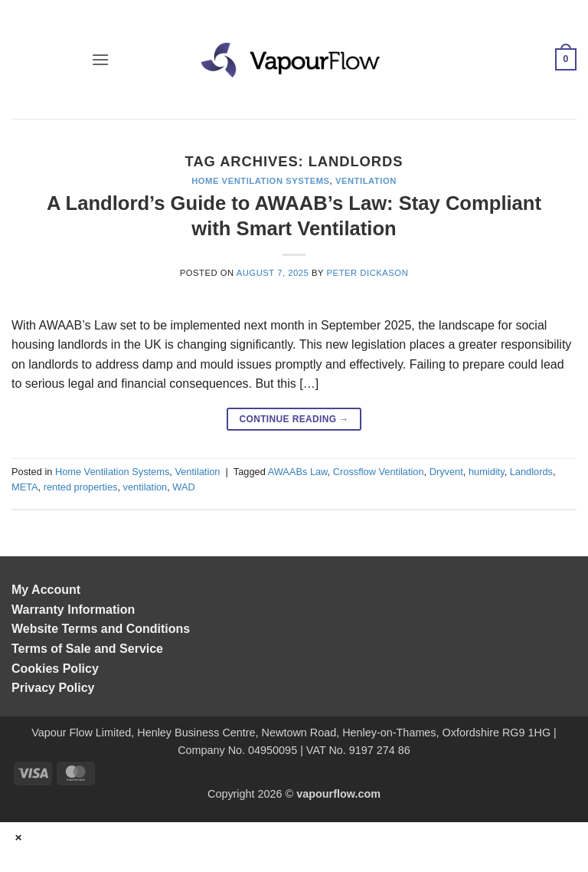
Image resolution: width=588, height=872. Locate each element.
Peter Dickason (368, 273)
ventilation (145, 487)
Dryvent (446, 472)
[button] (100, 59)
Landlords (531, 472)
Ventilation (366, 181)
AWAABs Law (298, 472)
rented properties (81, 487)
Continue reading (294, 420)
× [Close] (19, 837)
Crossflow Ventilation (379, 472)
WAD (183, 487)
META (25, 487)
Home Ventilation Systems (260, 181)
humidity (487, 472)
